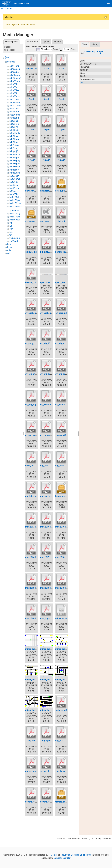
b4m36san (15, 167)
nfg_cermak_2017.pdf (36, 771)
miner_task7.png (48, 710)
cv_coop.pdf (61, 313)
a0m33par (14, 72)
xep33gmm (15, 238)
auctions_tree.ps (48, 221)
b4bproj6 (14, 151)
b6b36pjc (14, 182)
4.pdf (46, 69)
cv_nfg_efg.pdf (33, 405)
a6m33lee (14, 90)
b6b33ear (14, 176)
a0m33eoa (15, 69)
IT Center (53, 855)
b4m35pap (15, 164)
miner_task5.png (64, 680)
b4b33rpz (14, 142)
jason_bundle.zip (64, 496)
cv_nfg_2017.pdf (48, 374)
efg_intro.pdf (32, 496)
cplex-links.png (48, 282)
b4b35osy (14, 145)
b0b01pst (14, 109)
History (95, 44)
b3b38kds (14, 130)
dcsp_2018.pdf (33, 466)
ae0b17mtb (15, 106)
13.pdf (47, 160)
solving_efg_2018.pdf (51, 802)
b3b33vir (14, 127)
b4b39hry (14, 148)
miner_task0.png (33, 649)
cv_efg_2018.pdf (48, 343)
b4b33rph (14, 139)
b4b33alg (14, 136)
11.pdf (62, 130)
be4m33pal (15, 200)
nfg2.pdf (46, 741)
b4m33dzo (15, 154)
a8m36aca (15, 103)
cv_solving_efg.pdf (34, 435)
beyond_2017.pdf (64, 252)
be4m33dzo (15, 197)
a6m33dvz (14, 87)
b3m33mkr (15, 133)
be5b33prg (15, 214)
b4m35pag (15, 161)
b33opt (13, 191)
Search (57, 42)
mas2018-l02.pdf (49, 588)
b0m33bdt (14, 118)
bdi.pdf (62, 221)
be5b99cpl (15, 220)
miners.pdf (61, 710)
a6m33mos (15, 96)
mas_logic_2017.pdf (50, 618)
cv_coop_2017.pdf (34, 343)
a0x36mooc (15, 75)
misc (10, 250)
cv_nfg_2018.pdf (63, 374)
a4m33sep (15, 81)
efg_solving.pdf (48, 496)
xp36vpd (14, 241)
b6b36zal (14, 185)
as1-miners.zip (33, 221)
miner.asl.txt (61, 618)
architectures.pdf (49, 191)
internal (15, 211)
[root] (8, 58)
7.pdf (46, 99)
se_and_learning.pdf (50, 771)
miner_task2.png (64, 649)
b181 (10, 9)
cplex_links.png (63, 282)
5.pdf (61, 69)
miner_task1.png (48, 649)
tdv (11, 235)
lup (11, 226)
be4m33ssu (15, 203)
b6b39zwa (14, 188)
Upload (46, 42)
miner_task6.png (33, 710)
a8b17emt (14, 100)
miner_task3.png (33, 680)
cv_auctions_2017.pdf (51, 313)
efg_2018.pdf (62, 466)
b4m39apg (15, 173)
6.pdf (31, 99)
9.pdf (31, 130)
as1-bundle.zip (63, 191)
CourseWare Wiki (16, 4)
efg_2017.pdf (47, 466)
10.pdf (47, 130)
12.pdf (31, 160)
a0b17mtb (14, 66)
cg (11, 223)
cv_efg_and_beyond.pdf (67, 343)
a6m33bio (14, 84)
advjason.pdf (32, 191)
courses (11, 62)
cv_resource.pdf (63, 405)
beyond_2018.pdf (34, 282)
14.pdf (62, 160)
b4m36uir (14, 170)
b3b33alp (14, 121)
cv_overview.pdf (48, 405)
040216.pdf (31, 69)
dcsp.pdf (61, 435)
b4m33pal (14, 157)
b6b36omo (15, 179)
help (9, 244)
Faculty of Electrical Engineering (76, 855)
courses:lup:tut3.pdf (94, 52)
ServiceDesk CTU (62, 858)
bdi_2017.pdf (47, 252)
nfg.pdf (31, 741)
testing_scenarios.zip (66, 802)
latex (10, 247)
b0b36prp (14, 112)
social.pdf (61, 771)
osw (11, 229)
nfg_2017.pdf (62, 741)
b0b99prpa (15, 115)
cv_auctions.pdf (33, 313)
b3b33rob (14, 124)
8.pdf (61, 99)
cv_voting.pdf (47, 435)
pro (11, 232)
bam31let (14, 194)
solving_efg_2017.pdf (36, 802)
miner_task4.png (48, 680)
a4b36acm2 (15, 78)
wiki (9, 253)
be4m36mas (16, 206)
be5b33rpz (15, 217)
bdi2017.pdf (31, 252)
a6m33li (13, 93)
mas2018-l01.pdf (34, 588)
